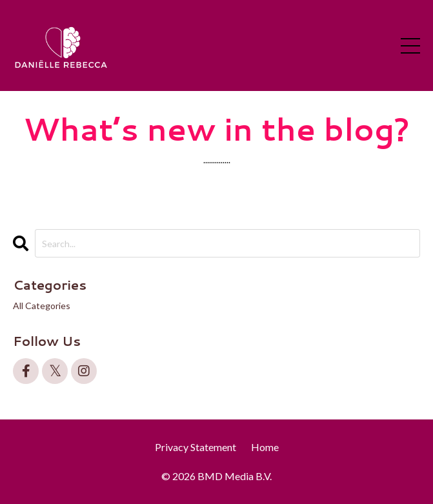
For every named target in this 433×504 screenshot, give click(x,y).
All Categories (42, 306)
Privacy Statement (196, 447)
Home (265, 447)
